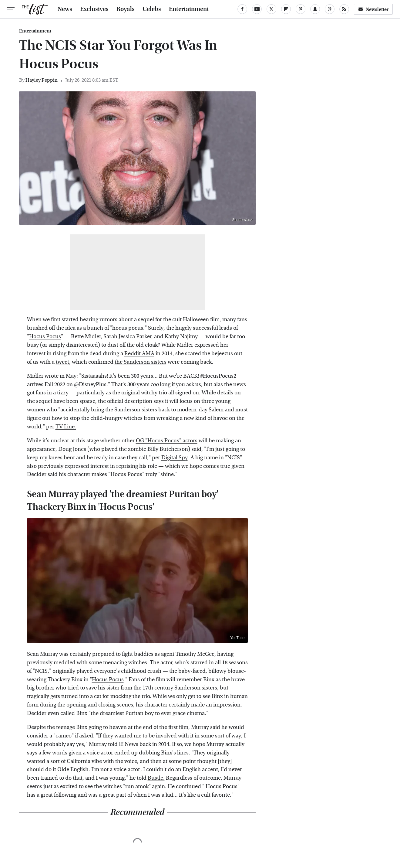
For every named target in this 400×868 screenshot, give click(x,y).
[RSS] (344, 9)
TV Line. (66, 427)
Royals (126, 9)
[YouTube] (257, 9)
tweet (62, 362)
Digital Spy (175, 458)
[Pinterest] (301, 9)
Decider (37, 474)
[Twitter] (271, 9)
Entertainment (189, 9)
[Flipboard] (286, 9)
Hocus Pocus (45, 337)
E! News (129, 744)
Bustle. (156, 778)
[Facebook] (242, 9)
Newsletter (373, 9)
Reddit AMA (139, 354)
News (65, 9)
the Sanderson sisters (141, 362)
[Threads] (330, 9)
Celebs (152, 9)
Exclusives (94, 9)
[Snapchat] (315, 9)
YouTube (237, 638)
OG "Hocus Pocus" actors (167, 441)
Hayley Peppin (42, 80)
